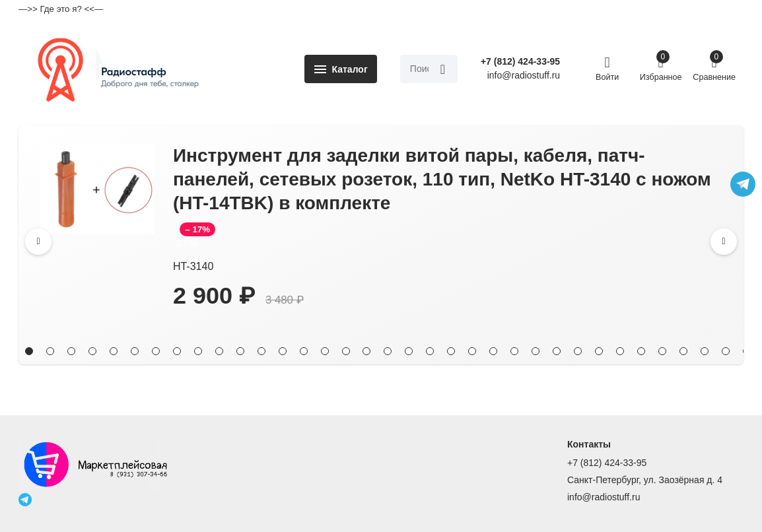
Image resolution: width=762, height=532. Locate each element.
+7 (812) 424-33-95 (520, 61)
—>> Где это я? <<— (61, 9)
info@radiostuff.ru (604, 498)
